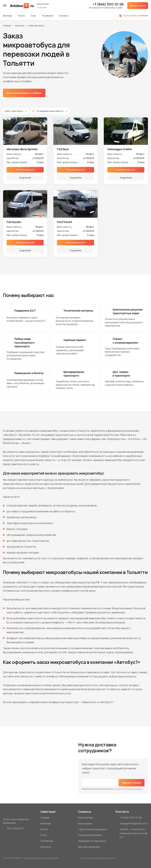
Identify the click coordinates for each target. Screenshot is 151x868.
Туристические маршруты (93, 829)
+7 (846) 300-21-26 (108, 4)
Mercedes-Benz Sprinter (22, 149)
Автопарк (8, 16)
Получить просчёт (25, 170)
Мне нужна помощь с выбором (24, 93)
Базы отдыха (85, 823)
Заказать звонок (138, 6)
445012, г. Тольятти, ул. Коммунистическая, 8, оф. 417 (134, 833)
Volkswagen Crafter (120, 149)
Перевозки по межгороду (92, 841)
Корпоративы (85, 818)
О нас (33, 16)
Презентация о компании (133, 16)
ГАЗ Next (63, 149)
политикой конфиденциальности (128, 789)
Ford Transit (65, 222)
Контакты (64, 16)
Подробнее (25, 178)
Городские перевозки (90, 835)
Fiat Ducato (14, 222)
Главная (7, 26)
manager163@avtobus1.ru (134, 823)
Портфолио (48, 16)
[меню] (5, 6)
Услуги (21, 16)
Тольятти (42, 7)
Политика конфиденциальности (98, 858)
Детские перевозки (89, 847)
